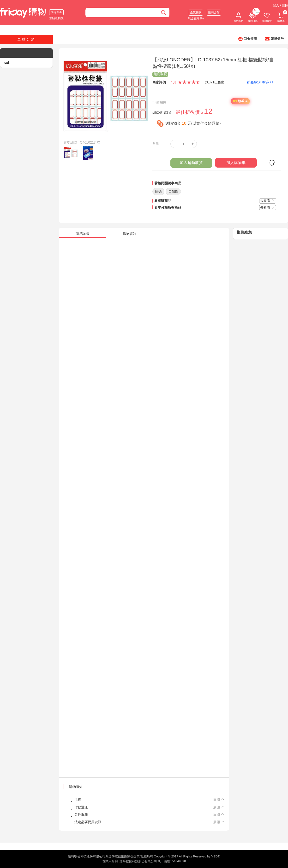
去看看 (268, 201)
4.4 (173, 82)
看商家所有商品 (260, 82)
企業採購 (196, 12)
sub (7, 63)
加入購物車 (236, 163)
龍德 (158, 191)
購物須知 (76, 787)
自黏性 (173, 191)
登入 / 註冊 (280, 5)
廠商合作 (214, 12)
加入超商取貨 (191, 163)
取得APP (56, 12)
